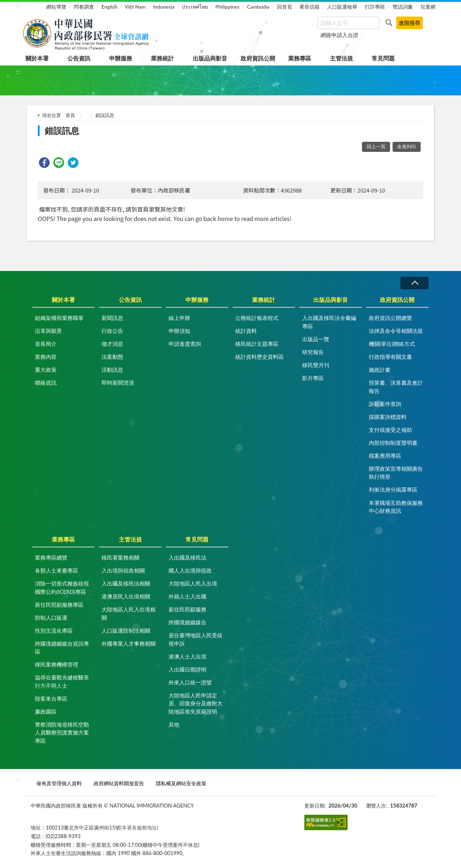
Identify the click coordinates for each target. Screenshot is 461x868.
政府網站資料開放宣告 (119, 783)
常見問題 (383, 58)
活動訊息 (112, 370)
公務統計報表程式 (257, 318)
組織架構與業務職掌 (59, 318)
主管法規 (341, 58)
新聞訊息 (112, 318)
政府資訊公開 (258, 58)
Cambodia (258, 7)
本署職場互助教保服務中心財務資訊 (396, 507)
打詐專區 (375, 7)
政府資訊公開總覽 (390, 318)
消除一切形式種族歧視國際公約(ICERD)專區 (62, 587)
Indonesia (164, 7)
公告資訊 (79, 58)
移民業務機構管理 (57, 664)
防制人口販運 (51, 618)
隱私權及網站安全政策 (181, 783)
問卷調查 (84, 7)
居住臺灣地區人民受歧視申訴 (196, 639)
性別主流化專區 (54, 630)
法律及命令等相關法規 (396, 331)
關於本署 (37, 58)
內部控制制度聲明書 (393, 443)
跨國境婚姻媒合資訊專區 (62, 648)
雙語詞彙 (403, 7)
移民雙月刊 (316, 365)
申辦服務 (121, 58)
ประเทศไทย (195, 7)
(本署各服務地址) (139, 828)
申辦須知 (179, 331)
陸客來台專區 (51, 699)
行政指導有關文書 (390, 357)
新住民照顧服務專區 (59, 605)
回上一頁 (376, 146)
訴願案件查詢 (385, 404)
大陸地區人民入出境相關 (129, 613)
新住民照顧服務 (187, 609)
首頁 (70, 115)
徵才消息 (112, 344)
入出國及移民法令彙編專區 (329, 322)
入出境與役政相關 (123, 570)
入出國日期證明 (187, 669)
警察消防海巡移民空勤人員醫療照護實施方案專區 (62, 733)
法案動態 (112, 357)
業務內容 (46, 357)
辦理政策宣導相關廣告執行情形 (396, 473)
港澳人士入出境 (187, 656)
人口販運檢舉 (342, 7)
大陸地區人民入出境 (193, 583)
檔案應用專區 (385, 456)
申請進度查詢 (185, 344)
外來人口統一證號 (190, 682)
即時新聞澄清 (118, 383)
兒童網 (428, 7)
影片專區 (313, 378)
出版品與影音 (210, 58)
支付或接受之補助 (390, 430)
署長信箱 (309, 7)
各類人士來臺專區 (57, 570)
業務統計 (162, 58)
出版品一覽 (316, 339)
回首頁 (285, 7)
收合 (415, 283)
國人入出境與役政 (190, 570)
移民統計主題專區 (257, 344)
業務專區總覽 (51, 557)
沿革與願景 (48, 331)
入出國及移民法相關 (126, 583)
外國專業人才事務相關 (129, 643)
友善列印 (407, 146)
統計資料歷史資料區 (259, 357)
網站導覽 (56, 7)
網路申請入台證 (339, 35)
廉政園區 (46, 711)
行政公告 (112, 331)
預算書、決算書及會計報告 (396, 387)
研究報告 (313, 352)
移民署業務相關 (120, 557)
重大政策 (46, 370)
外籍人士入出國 (187, 596)
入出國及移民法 (187, 557)
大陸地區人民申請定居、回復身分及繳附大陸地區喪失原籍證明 (196, 703)
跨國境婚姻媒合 (187, 622)
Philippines (227, 7)
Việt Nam (135, 7)
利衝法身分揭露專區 (393, 489)
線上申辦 (179, 318)
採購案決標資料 (388, 417)
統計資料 (246, 331)
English (109, 7)
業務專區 (300, 58)
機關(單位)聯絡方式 (392, 344)
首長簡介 (46, 344)
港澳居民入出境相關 (126, 596)
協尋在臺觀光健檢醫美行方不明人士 (62, 681)
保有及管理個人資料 (59, 783)
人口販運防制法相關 (126, 630)
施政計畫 (380, 370)
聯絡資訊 (46, 383)
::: (18, 6)
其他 (174, 724)
